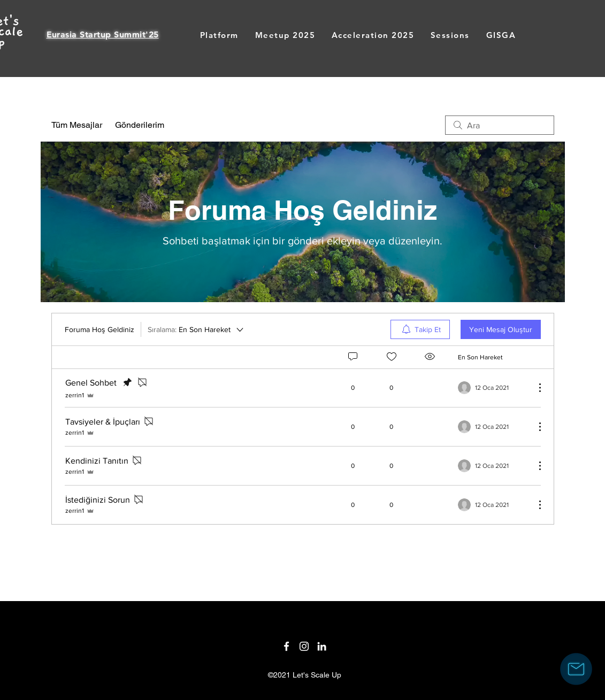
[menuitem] (420, 329)
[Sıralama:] (196, 329)
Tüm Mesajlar (77, 125)
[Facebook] (286, 646)
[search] (500, 125)
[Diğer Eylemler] (534, 388)
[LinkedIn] (322, 646)
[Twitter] (304, 646)
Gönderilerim (140, 125)
